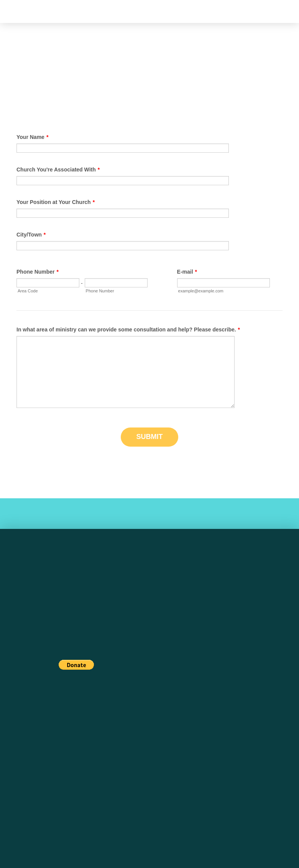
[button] (16, 12)
